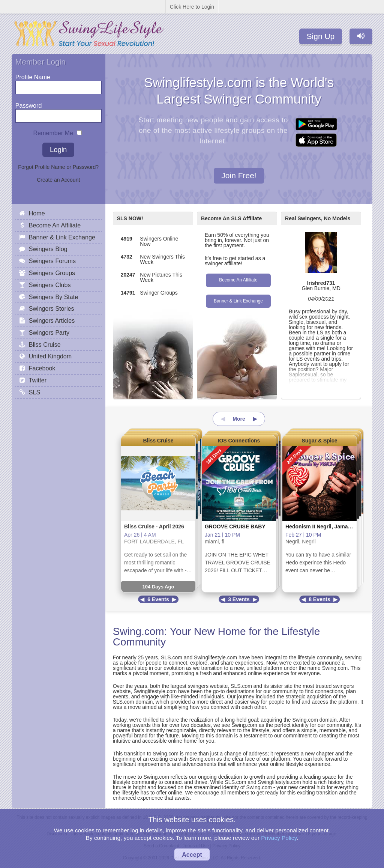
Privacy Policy (279, 838)
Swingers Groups (52, 273)
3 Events (239, 599)
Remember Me (53, 131)
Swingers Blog (48, 249)
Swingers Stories (52, 308)
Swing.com (139, 631)
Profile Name (33, 75)
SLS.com (172, 657)
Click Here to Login (192, 7)
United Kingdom (50, 356)
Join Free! (239, 176)
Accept (192, 854)
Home (37, 213)
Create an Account (58, 180)
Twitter (38, 380)
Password (29, 104)
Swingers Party (49, 332)
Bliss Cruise (158, 441)
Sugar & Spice (320, 441)
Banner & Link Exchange (238, 301)
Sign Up (321, 36)
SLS (34, 392)
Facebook (42, 368)
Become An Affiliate (238, 280)
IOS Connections (239, 441)
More (239, 419)
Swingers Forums (52, 261)
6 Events (158, 599)
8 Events (319, 599)
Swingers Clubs (50, 285)
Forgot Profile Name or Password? (58, 167)
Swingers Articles (52, 320)
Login (58, 150)
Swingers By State (54, 297)
